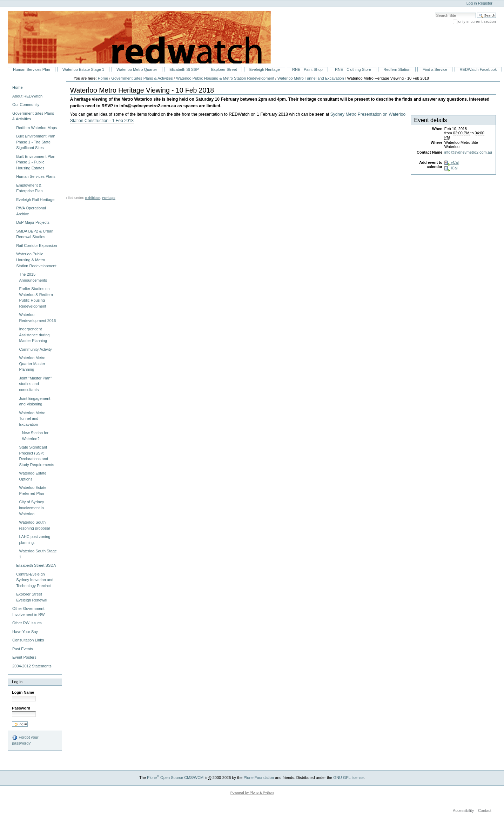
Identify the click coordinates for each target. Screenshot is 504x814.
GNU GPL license (348, 778)
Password (21, 708)
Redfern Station (397, 69)
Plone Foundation (259, 778)
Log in (472, 3)
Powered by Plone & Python (252, 792)
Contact (485, 811)
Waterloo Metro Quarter (137, 69)
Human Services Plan (32, 69)
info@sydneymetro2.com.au (468, 152)
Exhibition (93, 198)
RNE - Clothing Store (353, 69)
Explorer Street (224, 69)
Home (17, 87)
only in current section (477, 21)
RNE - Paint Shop (307, 69)
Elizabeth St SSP (184, 69)
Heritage (109, 198)
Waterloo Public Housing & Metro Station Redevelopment (225, 78)
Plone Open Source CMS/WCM (175, 778)
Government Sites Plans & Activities (142, 78)
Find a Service (435, 69)
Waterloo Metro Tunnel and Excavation (311, 78)
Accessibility (463, 811)
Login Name (23, 692)
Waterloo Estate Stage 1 (83, 69)
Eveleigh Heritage (265, 69)
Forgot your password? (25, 740)
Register (485, 3)
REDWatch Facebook (478, 69)
